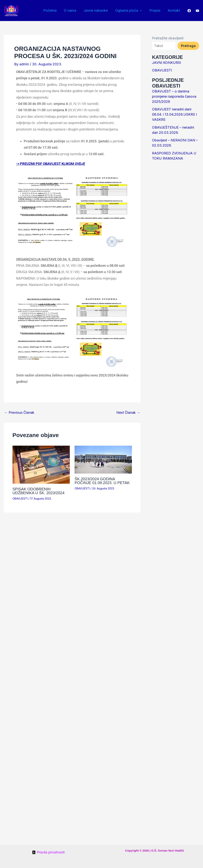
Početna (53, 10)
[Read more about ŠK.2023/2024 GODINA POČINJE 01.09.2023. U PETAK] (103, 459)
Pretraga (188, 46)
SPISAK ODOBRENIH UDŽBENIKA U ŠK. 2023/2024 (38, 491)
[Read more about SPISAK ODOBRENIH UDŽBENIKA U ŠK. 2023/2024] (41, 464)
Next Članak (128, 413)
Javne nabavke (97, 10)
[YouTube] (197, 11)
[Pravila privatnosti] (48, 852)
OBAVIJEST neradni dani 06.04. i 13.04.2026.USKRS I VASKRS (174, 114)
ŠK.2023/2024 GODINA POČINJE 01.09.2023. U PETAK (102, 481)
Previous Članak (19, 413)
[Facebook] (189, 11)
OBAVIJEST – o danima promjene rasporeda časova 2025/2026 (174, 96)
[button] (141, 11)
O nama (72, 10)
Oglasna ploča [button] (130, 11)
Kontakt (174, 10)
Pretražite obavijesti (168, 38)
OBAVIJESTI (20, 498)
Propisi (156, 10)
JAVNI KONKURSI (166, 63)
